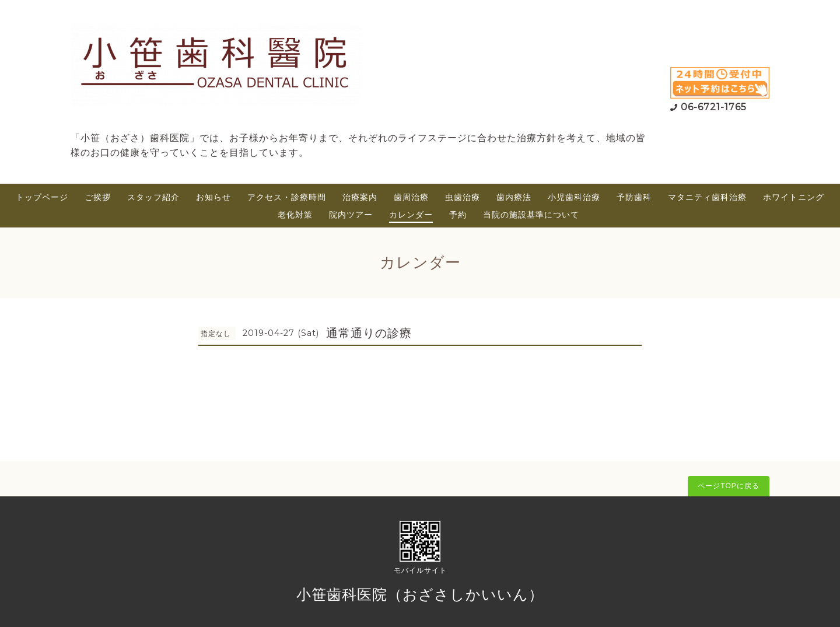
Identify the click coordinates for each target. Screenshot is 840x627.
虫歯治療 (463, 197)
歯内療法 (514, 197)
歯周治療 (411, 197)
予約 (458, 215)
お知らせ (213, 197)
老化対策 (295, 215)
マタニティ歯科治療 (707, 197)
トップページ (42, 197)
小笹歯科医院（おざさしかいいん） (420, 594)
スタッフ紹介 (153, 197)
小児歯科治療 (574, 197)
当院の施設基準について (531, 215)
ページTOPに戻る (728, 486)
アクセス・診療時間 (287, 197)
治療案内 (360, 197)
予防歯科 (634, 197)
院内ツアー (351, 215)
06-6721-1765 (714, 107)
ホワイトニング (794, 197)
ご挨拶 (98, 197)
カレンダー (411, 215)
